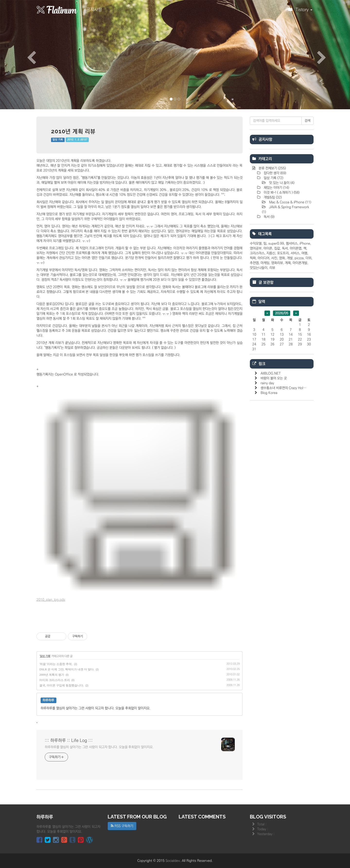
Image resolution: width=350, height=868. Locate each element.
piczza (299, 258)
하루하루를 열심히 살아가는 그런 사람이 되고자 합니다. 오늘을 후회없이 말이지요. (99, 747)
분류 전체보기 (272, 168)
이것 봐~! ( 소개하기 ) (281, 193)
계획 (288, 263)
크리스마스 (257, 253)
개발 (290, 258)
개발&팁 (272, 197)
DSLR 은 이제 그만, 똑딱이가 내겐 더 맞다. (67, 669)
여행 (304, 253)
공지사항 (94, 10)
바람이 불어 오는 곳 (274, 378)
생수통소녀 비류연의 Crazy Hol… (283, 388)
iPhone (305, 244)
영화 (282, 258)
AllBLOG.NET (271, 373)
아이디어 (263, 258)
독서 (269, 217)
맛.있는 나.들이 (281, 183)
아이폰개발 (300, 263)
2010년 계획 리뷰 (73, 131)
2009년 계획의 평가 (52, 675)
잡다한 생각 (274, 173)
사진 (274, 258)
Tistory (300, 11)
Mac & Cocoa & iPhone (290, 202)
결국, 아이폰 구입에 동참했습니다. (62, 685)
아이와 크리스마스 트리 (55, 680)
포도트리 (283, 253)
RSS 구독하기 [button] (122, 826)
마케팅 (265, 263)
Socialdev (173, 861)
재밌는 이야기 (276, 188)
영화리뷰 (277, 263)
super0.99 (276, 244)
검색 (307, 121)
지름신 (271, 253)
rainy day (267, 383)
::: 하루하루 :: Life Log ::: (69, 741)
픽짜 (253, 258)
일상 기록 (58, 140)
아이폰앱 (296, 248)
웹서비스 (292, 244)
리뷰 (272, 268)
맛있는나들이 (259, 268)
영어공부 (256, 248)
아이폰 (268, 248)
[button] (26, 55)
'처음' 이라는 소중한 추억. (56, 664)
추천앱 (254, 263)
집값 (277, 248)
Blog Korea (269, 393)
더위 (308, 258)
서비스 (295, 253)
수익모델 (256, 244)
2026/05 (282, 313)
